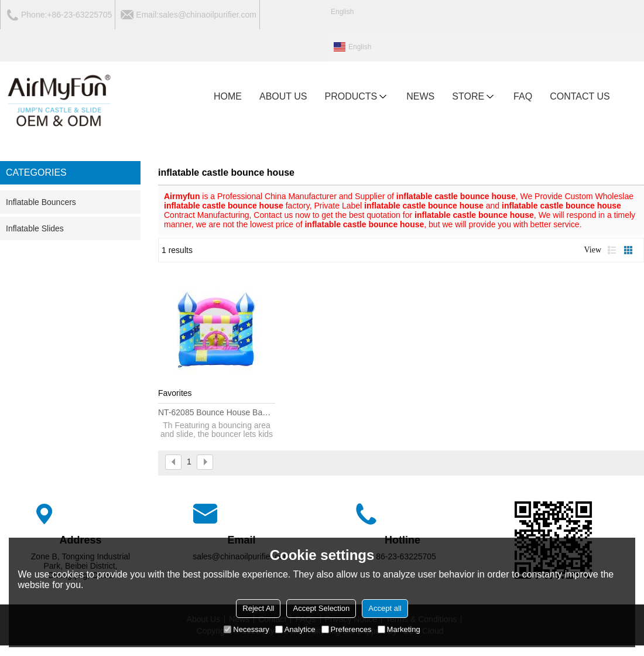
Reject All (258, 608)
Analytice (295, 629)
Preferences (347, 629)
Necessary (246, 629)
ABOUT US (283, 96)
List (612, 250)
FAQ (523, 96)
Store (474, 97)
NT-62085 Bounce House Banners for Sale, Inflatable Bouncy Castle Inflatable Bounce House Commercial (217, 412)
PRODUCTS (357, 97)
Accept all (385, 608)
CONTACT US (580, 96)
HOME (228, 96)
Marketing (399, 629)
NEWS (420, 96)
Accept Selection (321, 608)
